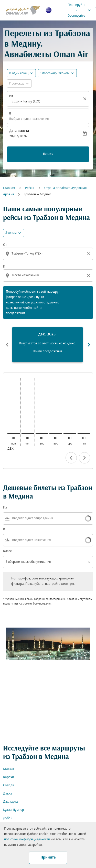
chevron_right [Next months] (89, 345)
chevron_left (71, 458)
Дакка (8, 794)
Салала (9, 785)
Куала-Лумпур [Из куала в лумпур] (13, 810)
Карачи (8, 777)
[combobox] (49, 254)
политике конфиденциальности (27, 839)
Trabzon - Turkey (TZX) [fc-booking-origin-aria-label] (25, 102)
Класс (7, 551)
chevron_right (84, 458)
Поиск (48, 154)
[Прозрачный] (86, 99)
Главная (9, 188)
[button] (57, 73)
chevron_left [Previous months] (7, 345)
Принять (48, 858)
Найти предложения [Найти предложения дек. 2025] (47, 351)
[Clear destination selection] (89, 276)
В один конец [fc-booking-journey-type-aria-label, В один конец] (19, 73)
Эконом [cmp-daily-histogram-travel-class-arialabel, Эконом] (11, 233)
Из (11, 96)
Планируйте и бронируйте (81, 10)
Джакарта (10, 802)
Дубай (8, 818)
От (5, 245)
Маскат (9, 769)
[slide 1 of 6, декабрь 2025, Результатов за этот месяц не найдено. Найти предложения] (47, 345)
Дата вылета (19, 131)
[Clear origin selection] (89, 254)
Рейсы (30, 188)
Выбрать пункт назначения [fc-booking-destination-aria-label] (29, 119)
